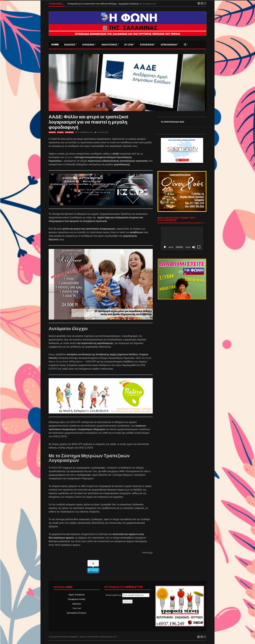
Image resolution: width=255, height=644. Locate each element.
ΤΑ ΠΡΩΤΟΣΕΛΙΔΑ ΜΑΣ (173, 122)
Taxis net (77, 608)
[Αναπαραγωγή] (165, 247)
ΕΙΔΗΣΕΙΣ (70, 45)
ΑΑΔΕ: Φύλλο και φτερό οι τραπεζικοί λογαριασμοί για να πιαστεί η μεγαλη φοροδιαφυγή (88, 122)
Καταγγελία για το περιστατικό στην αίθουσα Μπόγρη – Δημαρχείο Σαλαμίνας (103, 4)
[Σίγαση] (194, 247)
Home (55, 45)
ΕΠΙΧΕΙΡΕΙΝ (147, 45)
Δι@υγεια (77, 604)
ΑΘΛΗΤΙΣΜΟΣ (109, 45)
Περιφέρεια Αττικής (77, 599)
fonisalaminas (103, 132)
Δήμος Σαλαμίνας (77, 595)
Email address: (128, 595)
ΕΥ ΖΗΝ (129, 45)
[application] (182, 238)
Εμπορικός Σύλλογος (77, 613)
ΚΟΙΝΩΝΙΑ (88, 45)
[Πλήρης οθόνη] (199, 247)
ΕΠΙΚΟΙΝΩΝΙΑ (169, 45)
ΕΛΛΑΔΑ (60, 132)
